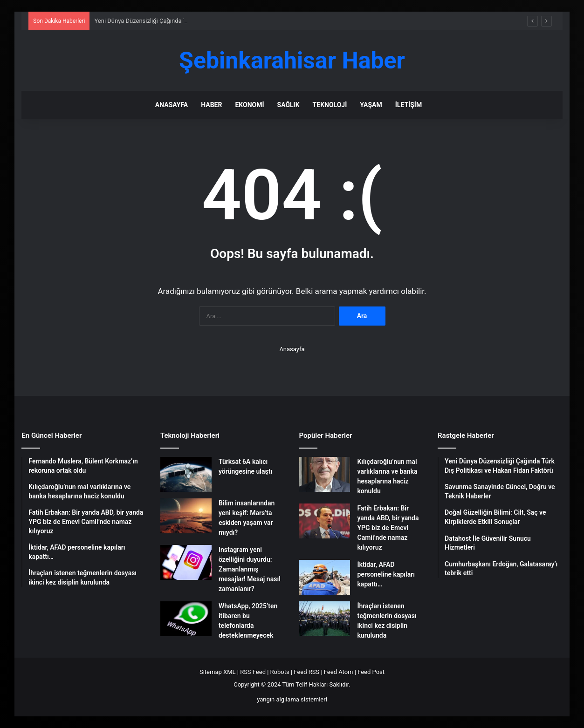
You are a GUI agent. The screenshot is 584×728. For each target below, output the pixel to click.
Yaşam (371, 105)
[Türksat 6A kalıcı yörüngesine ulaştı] (186, 474)
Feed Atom (339, 672)
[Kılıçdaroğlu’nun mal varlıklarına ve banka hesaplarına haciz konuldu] (324, 474)
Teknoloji (330, 105)
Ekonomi (249, 105)
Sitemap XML (218, 672)
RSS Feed (253, 672)
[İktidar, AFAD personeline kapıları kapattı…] (324, 577)
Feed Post (371, 672)
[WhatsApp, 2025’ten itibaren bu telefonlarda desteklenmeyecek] (186, 619)
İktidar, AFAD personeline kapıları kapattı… (386, 574)
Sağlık (289, 105)
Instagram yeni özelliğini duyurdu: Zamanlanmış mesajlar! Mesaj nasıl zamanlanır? (250, 569)
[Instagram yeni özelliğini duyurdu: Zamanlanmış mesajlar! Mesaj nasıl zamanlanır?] (186, 562)
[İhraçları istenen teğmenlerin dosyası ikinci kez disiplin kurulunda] (324, 619)
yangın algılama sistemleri (292, 699)
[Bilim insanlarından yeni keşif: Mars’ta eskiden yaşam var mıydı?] (186, 516)
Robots (280, 672)
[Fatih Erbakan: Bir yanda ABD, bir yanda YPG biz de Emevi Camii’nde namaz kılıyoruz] (324, 521)
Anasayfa (172, 105)
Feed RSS (306, 672)
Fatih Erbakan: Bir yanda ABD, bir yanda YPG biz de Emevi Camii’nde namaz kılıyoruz (388, 528)
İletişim (409, 105)
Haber (211, 105)
